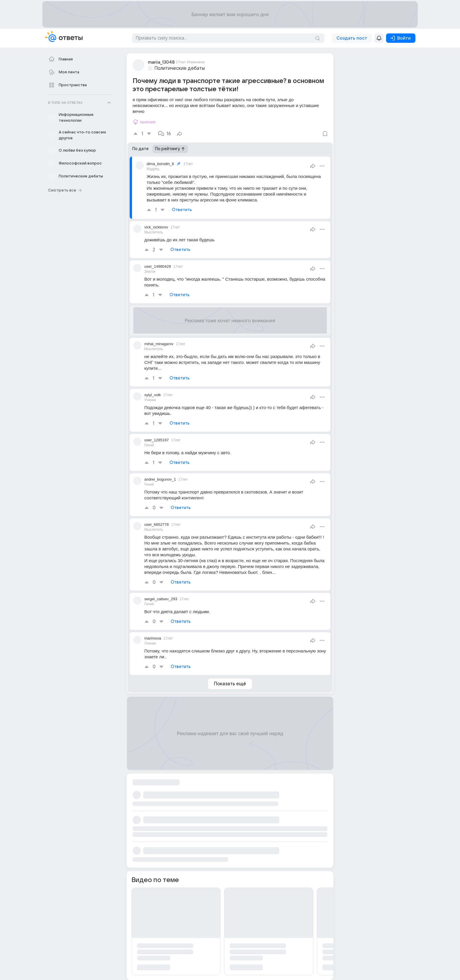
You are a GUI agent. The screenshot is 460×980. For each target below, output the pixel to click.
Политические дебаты (180, 68)
